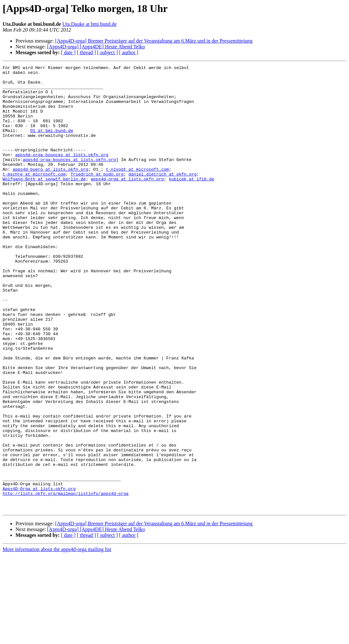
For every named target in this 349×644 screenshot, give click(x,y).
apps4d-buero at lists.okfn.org (50, 190)
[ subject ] (108, 52)
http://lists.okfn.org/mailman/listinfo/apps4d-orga (66, 579)
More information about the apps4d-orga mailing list (57, 638)
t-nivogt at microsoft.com (137, 190)
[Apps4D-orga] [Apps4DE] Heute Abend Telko (96, 47)
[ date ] (68, 52)
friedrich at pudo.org (97, 196)
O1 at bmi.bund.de (52, 144)
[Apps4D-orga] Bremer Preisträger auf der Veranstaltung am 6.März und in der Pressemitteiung (154, 41)
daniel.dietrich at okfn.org (163, 196)
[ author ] (129, 52)
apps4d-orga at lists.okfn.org (127, 202)
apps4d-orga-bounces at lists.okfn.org (62, 173)
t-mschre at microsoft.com (34, 196)
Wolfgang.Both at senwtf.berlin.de (44, 202)
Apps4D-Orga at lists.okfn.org (39, 574)
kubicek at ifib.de (191, 202)
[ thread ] (86, 52)
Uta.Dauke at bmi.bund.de (89, 24)
